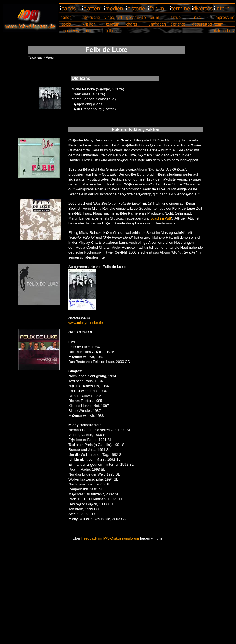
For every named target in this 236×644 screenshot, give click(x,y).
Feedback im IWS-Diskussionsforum (110, 538)
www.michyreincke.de (86, 323)
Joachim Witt (161, 218)
